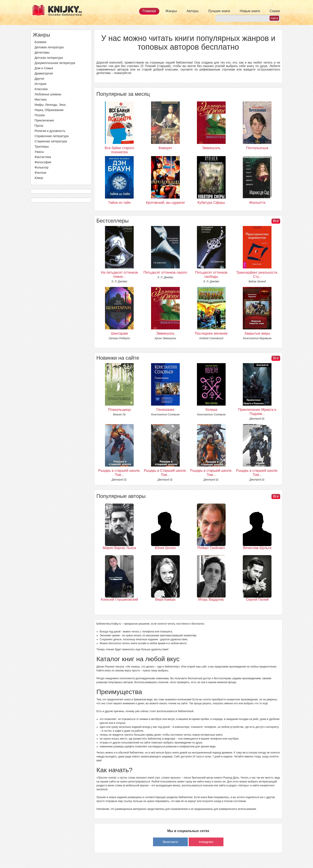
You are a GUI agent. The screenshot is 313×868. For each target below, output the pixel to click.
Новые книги (250, 11)
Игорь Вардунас (211, 599)
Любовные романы (48, 94)
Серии (275, 11)
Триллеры (42, 147)
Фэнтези (40, 173)
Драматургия (44, 73)
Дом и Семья (44, 68)
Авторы (192, 11)
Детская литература (49, 58)
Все (276, 221)
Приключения (44, 120)
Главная (149, 11)
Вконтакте (170, 842)
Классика (41, 89)
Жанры (171, 11)
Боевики (40, 42)
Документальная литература (55, 63)
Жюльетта (257, 203)
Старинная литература (51, 141)
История (40, 84)
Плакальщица (119, 410)
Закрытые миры (257, 333)
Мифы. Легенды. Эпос (50, 105)
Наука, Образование (49, 110)
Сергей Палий (257, 599)
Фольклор (42, 167)
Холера (211, 410)
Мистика (41, 99)
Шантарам (119, 333)
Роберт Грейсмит (211, 548)
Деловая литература (49, 47)
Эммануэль (211, 148)
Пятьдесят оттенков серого (165, 272)
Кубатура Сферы (211, 203)
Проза (39, 126)
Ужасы (39, 152)
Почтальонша (257, 148)
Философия (43, 162)
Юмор (39, 178)
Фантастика (43, 157)
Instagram (206, 842)
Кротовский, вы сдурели (165, 203)
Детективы (42, 52)
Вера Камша (165, 599)
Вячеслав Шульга (257, 548)
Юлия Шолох (165, 548)
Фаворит (165, 148)
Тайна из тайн (119, 203)
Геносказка (165, 410)
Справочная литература (52, 136)
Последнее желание (211, 333)
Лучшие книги (219, 11)
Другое (39, 79)
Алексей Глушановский (119, 599)
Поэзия (40, 115)
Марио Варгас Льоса (119, 548)
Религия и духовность (50, 131)
